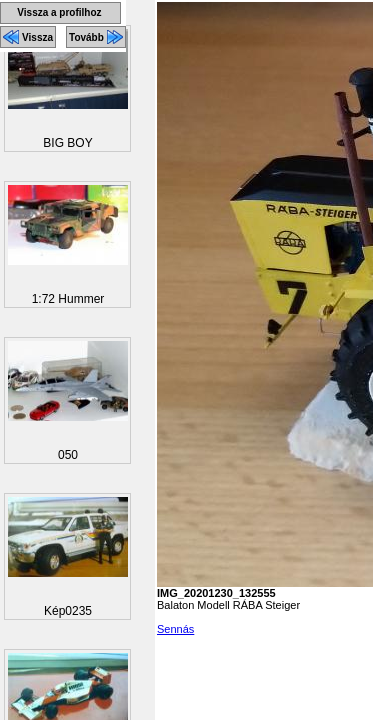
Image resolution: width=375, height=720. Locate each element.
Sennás (175, 629)
